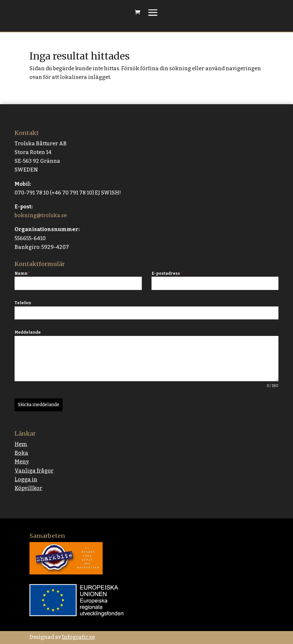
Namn (22, 273)
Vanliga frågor (34, 471)
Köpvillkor (28, 488)
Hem (21, 444)
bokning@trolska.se (41, 215)
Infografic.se (78, 637)
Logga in (26, 479)
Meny (22, 462)
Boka (21, 453)
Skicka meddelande (39, 405)
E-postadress (167, 273)
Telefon (23, 303)
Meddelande (28, 332)
